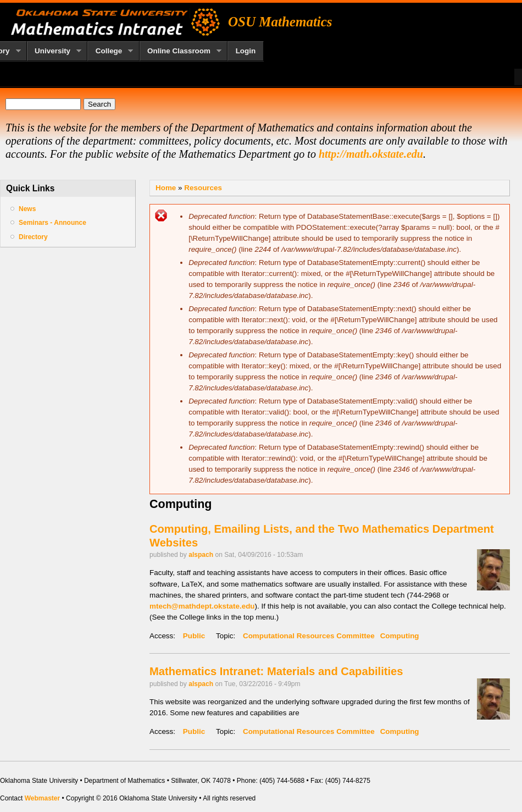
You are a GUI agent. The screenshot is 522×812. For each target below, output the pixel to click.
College (110, 51)
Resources (203, 188)
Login (246, 51)
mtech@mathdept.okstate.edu (202, 606)
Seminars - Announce (52, 223)
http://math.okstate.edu (371, 154)
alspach (201, 555)
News (27, 209)
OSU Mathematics (280, 22)
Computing (400, 636)
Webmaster (42, 798)
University (54, 51)
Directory (33, 237)
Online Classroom (181, 51)
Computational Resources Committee (309, 636)
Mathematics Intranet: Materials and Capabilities (276, 671)
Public (194, 636)
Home (166, 188)
